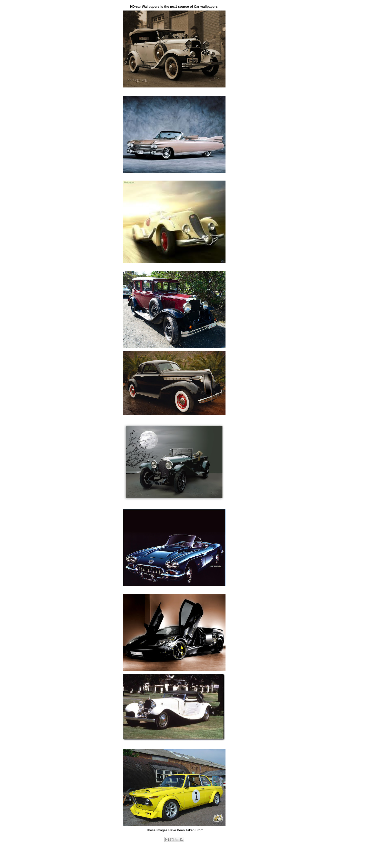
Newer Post (119, 857)
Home (175, 857)
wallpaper (185, 845)
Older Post (230, 857)
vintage (172, 845)
